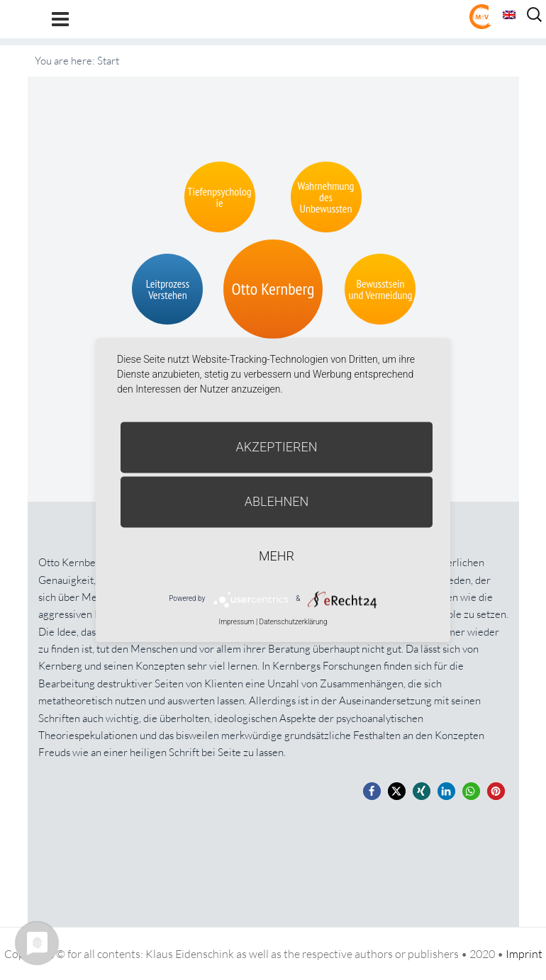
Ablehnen (277, 501)
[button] (372, 791)
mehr (277, 556)
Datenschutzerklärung (294, 622)
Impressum (236, 622)
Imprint (524, 954)
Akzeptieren (277, 447)
